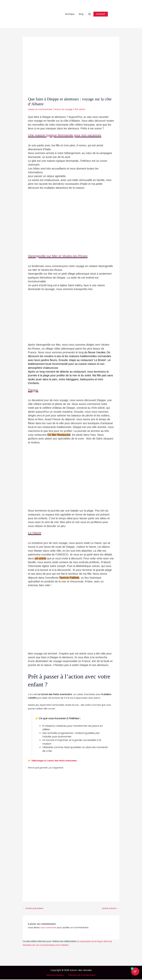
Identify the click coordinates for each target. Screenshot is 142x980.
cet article (40, 558)
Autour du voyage (65, 109)
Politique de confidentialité (81, 975)
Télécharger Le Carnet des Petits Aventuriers (55, 761)
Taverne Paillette (69, 578)
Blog (81, 14)
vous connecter (49, 928)
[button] (101, 14)
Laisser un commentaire (41, 109)
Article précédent (34, 908)
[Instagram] (89, 14)
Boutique (70, 14)
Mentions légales (56, 975)
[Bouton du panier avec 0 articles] (135, 973)
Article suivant (110, 908)
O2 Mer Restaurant (59, 435)
